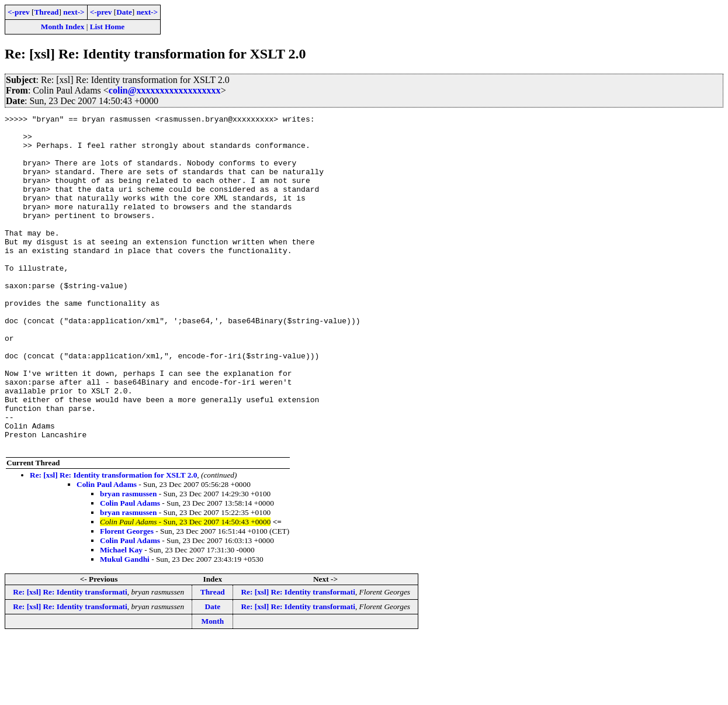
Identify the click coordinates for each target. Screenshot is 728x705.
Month (213, 688)
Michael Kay (121, 616)
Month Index (63, 27)
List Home (108, 27)
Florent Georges (127, 598)
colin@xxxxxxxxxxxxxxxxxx (165, 90)
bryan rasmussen (128, 560)
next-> (74, 12)
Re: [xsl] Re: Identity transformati (70, 659)
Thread (46, 12)
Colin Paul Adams (107, 551)
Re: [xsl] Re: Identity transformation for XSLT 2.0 (113, 542)
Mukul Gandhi (125, 626)
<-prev (19, 12)
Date (124, 12)
